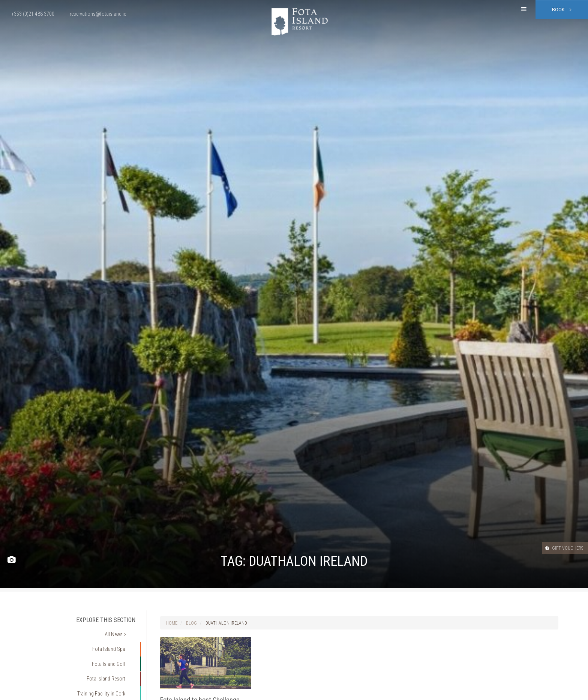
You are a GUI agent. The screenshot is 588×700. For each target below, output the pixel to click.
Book (562, 10)
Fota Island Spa (113, 642)
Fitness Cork (116, 684)
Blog (191, 623)
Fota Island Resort (110, 663)
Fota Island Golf (113, 652)
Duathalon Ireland (226, 623)
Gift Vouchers (558, 548)
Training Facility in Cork (105, 673)
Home (172, 623)
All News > (120, 631)
